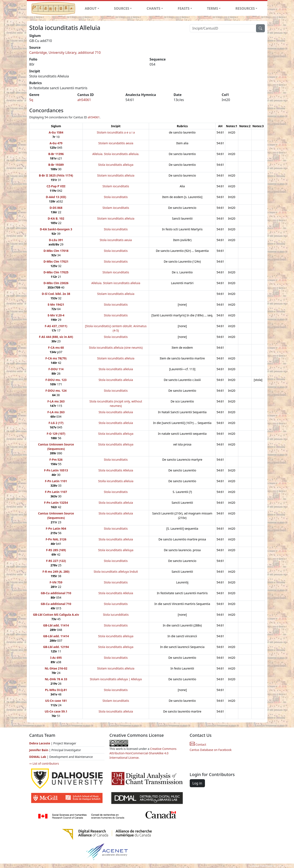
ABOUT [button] (91, 8)
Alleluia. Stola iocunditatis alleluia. (116, 154)
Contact (198, 744)
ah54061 (84, 100)
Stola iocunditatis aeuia (116, 240)
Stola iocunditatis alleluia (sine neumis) (116, 348)
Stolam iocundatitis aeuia (116, 143)
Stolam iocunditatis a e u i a (116, 132)
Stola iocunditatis (116, 197)
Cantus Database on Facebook (211, 750)
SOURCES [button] (122, 8)
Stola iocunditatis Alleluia (116, 470)
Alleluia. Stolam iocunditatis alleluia (116, 283)
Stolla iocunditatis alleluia (116, 481)
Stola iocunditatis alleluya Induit (116, 572)
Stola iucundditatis (116, 615)
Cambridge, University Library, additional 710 (65, 53)
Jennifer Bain (39, 750)
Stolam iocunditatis (116, 186)
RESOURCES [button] (245, 8)
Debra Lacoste (40, 743)
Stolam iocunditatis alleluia (116, 175)
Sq (31, 100)
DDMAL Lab (38, 757)
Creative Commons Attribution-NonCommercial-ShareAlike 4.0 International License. (143, 753)
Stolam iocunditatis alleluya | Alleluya (116, 679)
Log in (197, 783)
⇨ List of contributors (44, 763)
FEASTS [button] (184, 8)
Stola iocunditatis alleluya (116, 165)
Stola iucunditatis (116, 604)
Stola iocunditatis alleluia (116, 369)
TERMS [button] (212, 8)
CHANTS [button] (154, 8)
